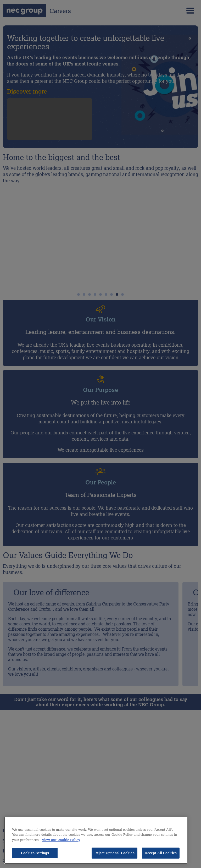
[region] (96, 840)
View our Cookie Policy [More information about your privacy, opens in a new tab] (61, 840)
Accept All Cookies (161, 853)
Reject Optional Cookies (115, 853)
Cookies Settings (35, 853)
